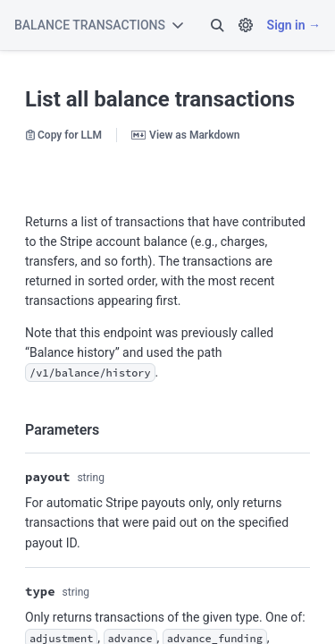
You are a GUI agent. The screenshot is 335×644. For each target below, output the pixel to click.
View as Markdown (185, 135)
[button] (217, 25)
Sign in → (294, 25)
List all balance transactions (160, 99)
